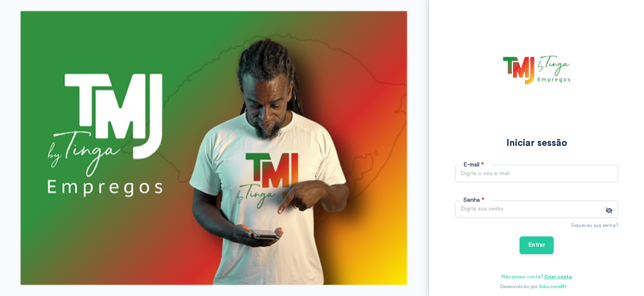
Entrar (537, 245)
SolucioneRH (553, 287)
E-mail (474, 165)
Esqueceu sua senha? (595, 225)
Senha (474, 200)
